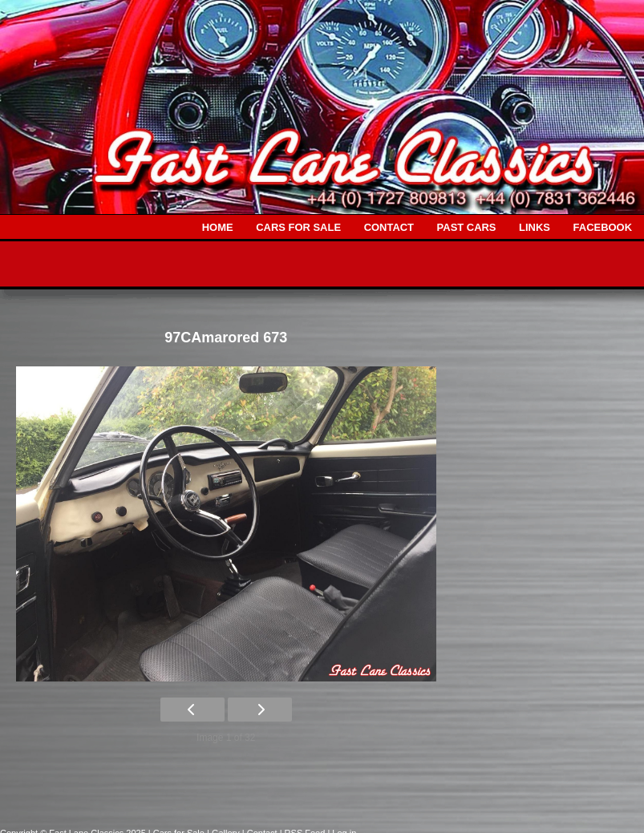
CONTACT (389, 227)
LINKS (535, 227)
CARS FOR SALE (298, 227)
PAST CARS (467, 227)
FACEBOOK (603, 227)
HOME (218, 227)
